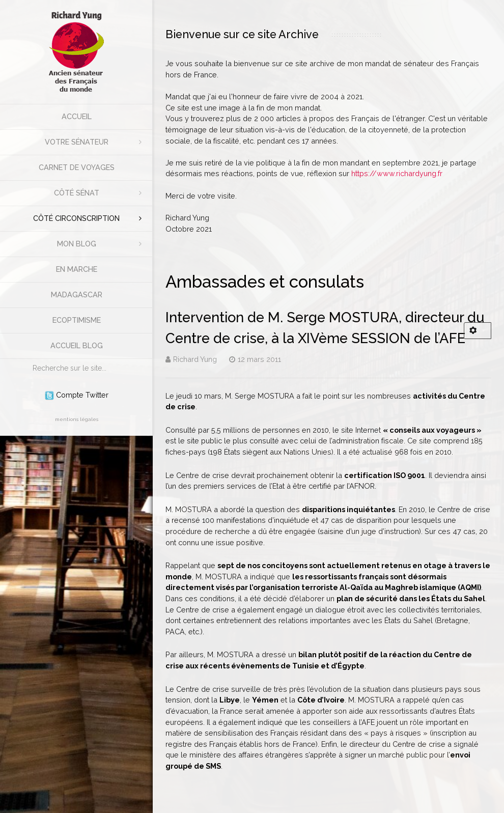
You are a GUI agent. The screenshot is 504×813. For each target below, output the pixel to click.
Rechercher (28, 359)
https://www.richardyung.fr (397, 173)
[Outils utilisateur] (478, 331)
